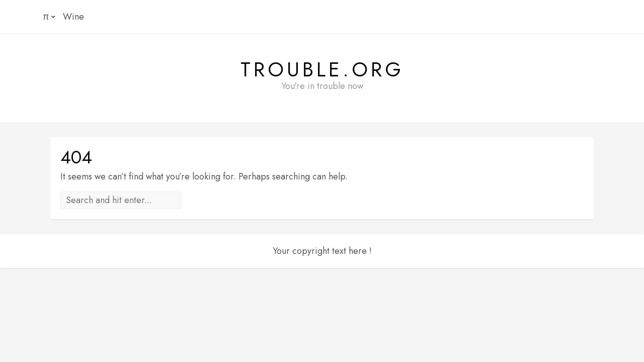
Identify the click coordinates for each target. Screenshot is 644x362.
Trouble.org (322, 69)
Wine (73, 17)
